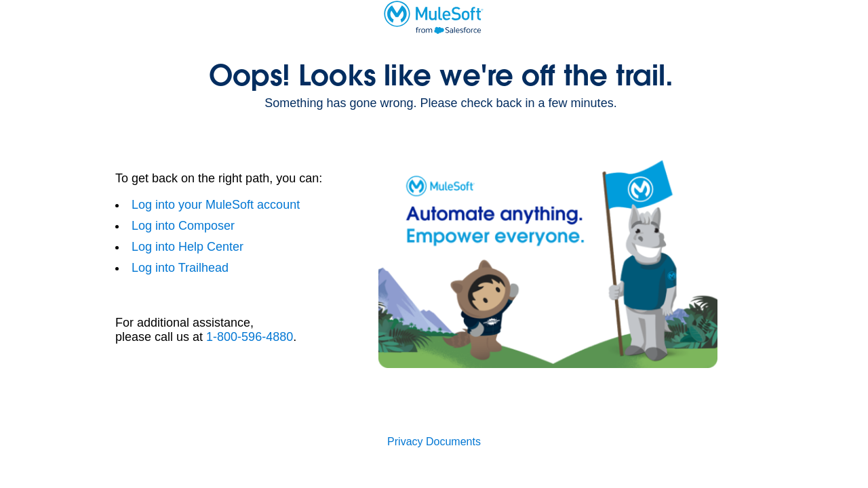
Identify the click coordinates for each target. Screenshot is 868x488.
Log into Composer (183, 226)
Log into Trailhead (180, 268)
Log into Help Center (188, 247)
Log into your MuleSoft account (216, 205)
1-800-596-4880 (250, 337)
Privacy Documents (434, 442)
